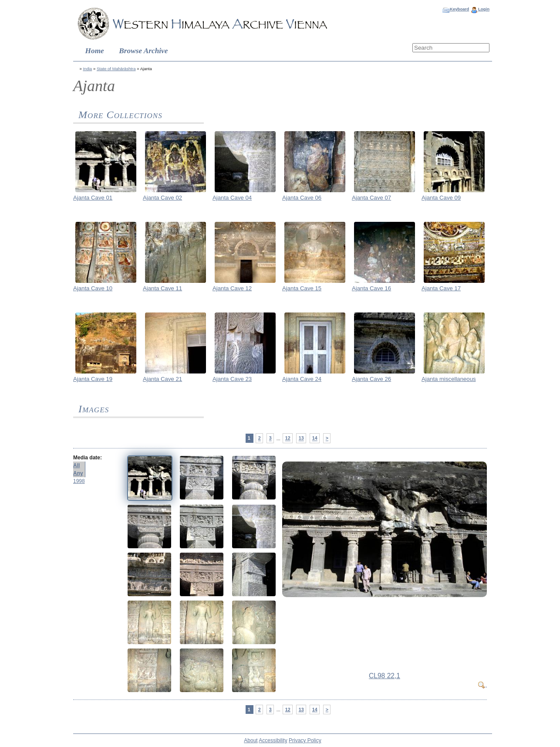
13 (301, 438)
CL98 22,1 (385, 676)
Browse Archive (143, 51)
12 (288, 438)
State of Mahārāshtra (116, 69)
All (76, 465)
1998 (79, 481)
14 (315, 438)
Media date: (88, 458)
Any (78, 473)
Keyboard (459, 9)
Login (484, 9)
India (87, 69)
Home (95, 51)
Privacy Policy (305, 740)
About (251, 740)
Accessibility (273, 740)
